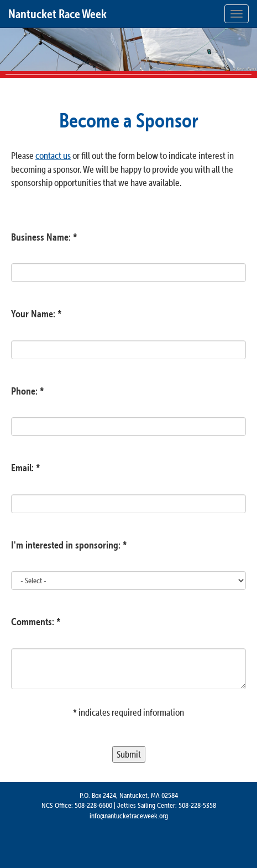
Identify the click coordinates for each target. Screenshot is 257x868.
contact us (53, 156)
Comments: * (36, 622)
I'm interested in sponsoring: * (69, 545)
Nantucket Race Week (57, 14)
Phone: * (28, 391)
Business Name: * (44, 237)
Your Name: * (36, 314)
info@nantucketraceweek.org (129, 816)
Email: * (26, 468)
